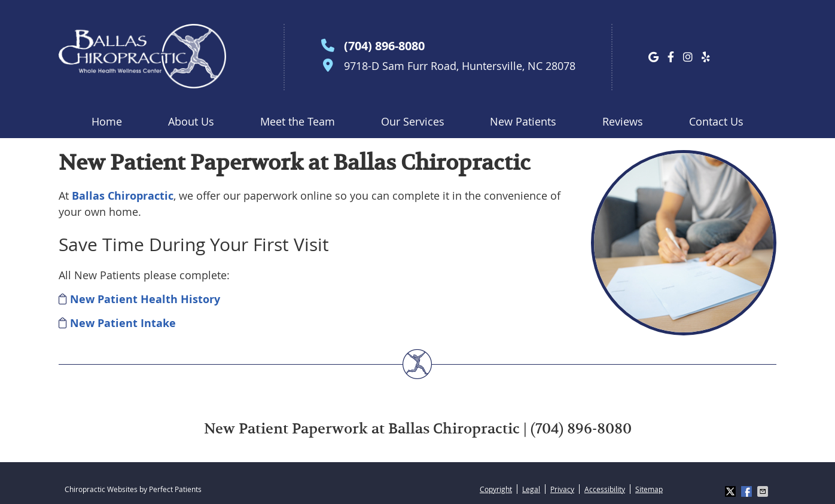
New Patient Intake (123, 323)
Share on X (732, 491)
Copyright (496, 489)
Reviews (623, 121)
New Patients (523, 121)
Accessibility (605, 489)
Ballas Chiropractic (123, 196)
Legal (531, 489)
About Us (191, 121)
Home (107, 121)
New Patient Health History (145, 299)
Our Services (413, 121)
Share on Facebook (748, 491)
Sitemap (649, 489)
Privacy (562, 489)
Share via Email (764, 491)
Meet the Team (298, 121)
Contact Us (716, 121)
